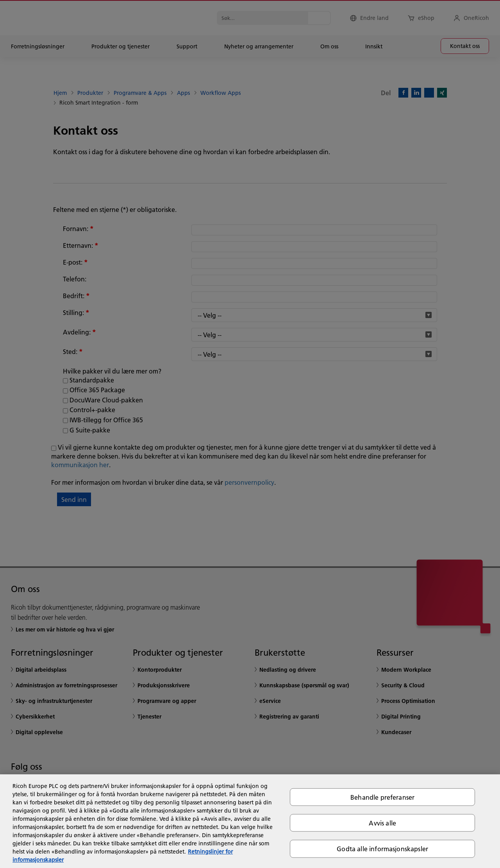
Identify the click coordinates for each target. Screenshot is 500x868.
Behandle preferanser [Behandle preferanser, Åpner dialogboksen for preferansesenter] (382, 797)
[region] (250, 821)
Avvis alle (382, 823)
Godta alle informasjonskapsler (382, 849)
